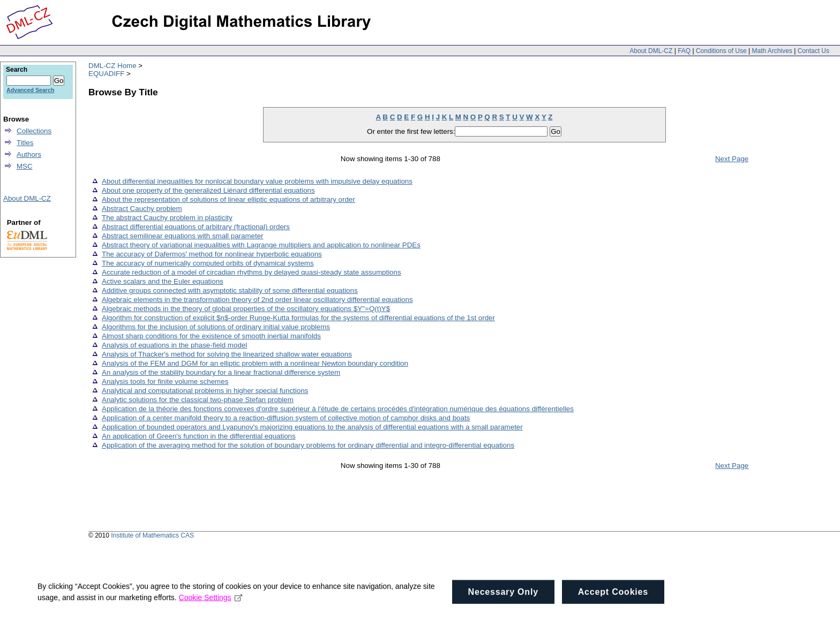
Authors (29, 154)
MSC (25, 166)
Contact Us (813, 51)
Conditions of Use (721, 51)
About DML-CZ (651, 51)
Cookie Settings (211, 604)
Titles (25, 143)
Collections (34, 131)
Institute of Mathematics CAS (152, 535)
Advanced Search (30, 90)
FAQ (684, 51)
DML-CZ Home (112, 66)
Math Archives (772, 51)
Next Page (732, 159)
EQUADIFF (106, 74)
